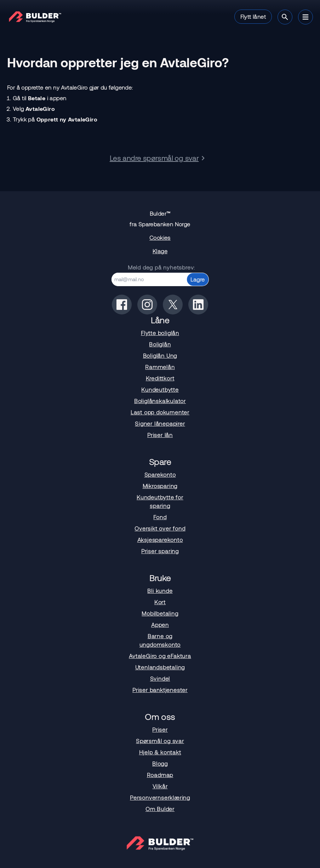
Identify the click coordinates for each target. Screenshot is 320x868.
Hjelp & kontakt (160, 752)
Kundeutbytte (160, 389)
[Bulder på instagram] (147, 305)
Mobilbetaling (160, 613)
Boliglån (160, 344)
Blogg (160, 763)
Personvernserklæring (160, 797)
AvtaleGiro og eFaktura (160, 656)
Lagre (198, 279)
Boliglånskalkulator (160, 401)
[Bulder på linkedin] (198, 305)
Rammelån (160, 367)
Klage (160, 251)
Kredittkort (160, 378)
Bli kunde (160, 591)
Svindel (160, 678)
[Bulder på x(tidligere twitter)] (173, 305)
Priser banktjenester (160, 690)
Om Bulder (160, 809)
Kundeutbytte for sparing (160, 501)
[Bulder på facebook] (122, 305)
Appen (160, 625)
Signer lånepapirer (160, 423)
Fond (160, 517)
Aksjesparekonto (160, 540)
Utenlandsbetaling (160, 667)
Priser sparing (160, 551)
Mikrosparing (160, 486)
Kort (160, 602)
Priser (160, 729)
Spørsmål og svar (160, 741)
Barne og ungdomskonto (160, 640)
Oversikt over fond (160, 528)
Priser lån (160, 435)
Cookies (160, 237)
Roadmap (160, 775)
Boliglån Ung (160, 355)
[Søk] (285, 17)
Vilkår (160, 786)
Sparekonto (160, 474)
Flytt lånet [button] (253, 16)
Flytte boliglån (160, 333)
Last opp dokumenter (160, 412)
